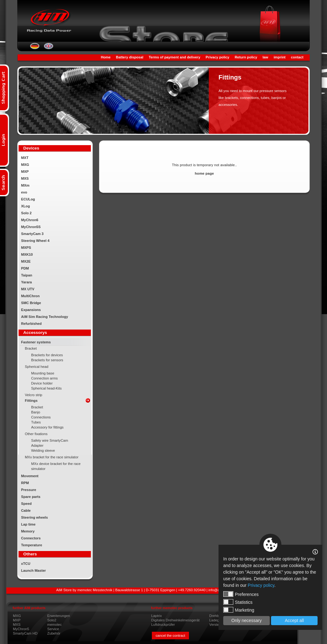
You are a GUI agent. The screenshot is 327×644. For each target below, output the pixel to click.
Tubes (36, 422)
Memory (28, 531)
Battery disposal (130, 57)
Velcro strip (33, 395)
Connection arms (44, 378)
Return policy (246, 57)
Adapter (37, 445)
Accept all (294, 620)
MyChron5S (31, 227)
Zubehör (54, 633)
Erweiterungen (58, 616)
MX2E (26, 261)
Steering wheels (34, 517)
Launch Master (33, 570)
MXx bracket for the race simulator (52, 457)
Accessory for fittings (47, 427)
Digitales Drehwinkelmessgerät (175, 620)
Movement (30, 476)
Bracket (31, 348)
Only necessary (247, 620)
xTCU (26, 564)
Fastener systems (36, 342)
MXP (25, 172)
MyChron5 (21, 629)
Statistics (238, 602)
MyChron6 (30, 220)
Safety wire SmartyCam (50, 440)
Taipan (27, 275)
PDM (25, 268)
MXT (25, 158)
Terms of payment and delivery (175, 57)
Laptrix (157, 616)
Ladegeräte (218, 620)
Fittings (31, 401)
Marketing (239, 610)
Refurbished (31, 324)
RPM (25, 483)
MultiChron (30, 296)
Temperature (32, 545)
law (265, 57)
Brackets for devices (47, 355)
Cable (26, 510)
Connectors (31, 538)
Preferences (241, 594)
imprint (280, 57)
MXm (25, 185)
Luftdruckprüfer (163, 625)
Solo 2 (26, 213)
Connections (41, 417)
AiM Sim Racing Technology (45, 317)
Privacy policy (217, 57)
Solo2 (52, 620)
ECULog (28, 199)
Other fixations (36, 434)
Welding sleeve (43, 450)
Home (106, 57)
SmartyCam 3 (32, 234)
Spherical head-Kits (46, 388)
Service (53, 629)
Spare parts (31, 497)
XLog (25, 206)
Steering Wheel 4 (35, 241)
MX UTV (28, 289)
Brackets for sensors (47, 360)
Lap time (28, 524)
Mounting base (43, 373)
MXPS (26, 248)
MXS (25, 178)
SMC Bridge (31, 303)
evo (24, 192)
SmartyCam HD (25, 633)
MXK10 (27, 254)
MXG (25, 165)
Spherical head (37, 367)
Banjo (36, 412)
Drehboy (216, 616)
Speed (26, 504)
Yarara (26, 282)
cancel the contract (170, 636)
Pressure (29, 490)
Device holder (42, 383)
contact (297, 57)
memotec (54, 625)
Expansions (31, 310)
